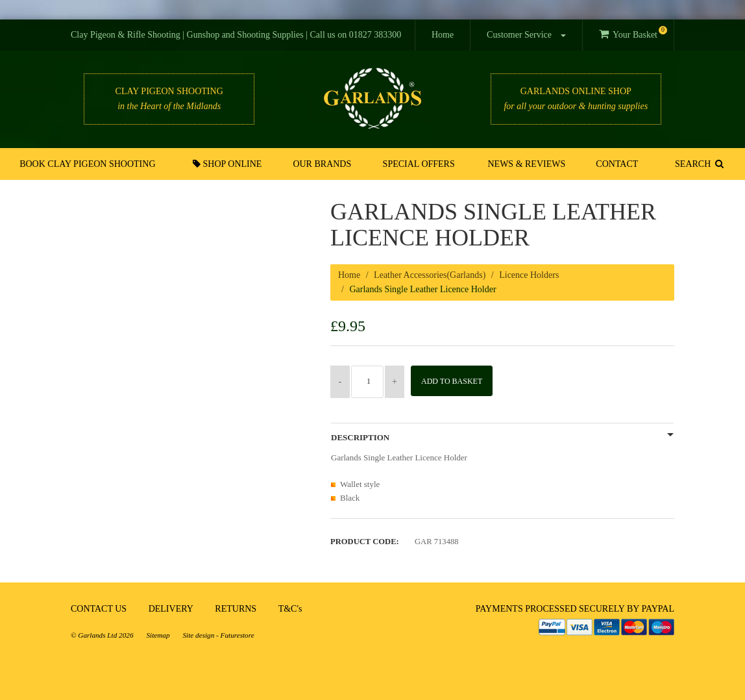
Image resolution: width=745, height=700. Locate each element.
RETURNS (236, 609)
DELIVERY (171, 609)
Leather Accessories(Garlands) (430, 275)
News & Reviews (526, 164)
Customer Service (526, 35)
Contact (614, 164)
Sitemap (158, 635)
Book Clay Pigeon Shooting (91, 164)
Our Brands (325, 164)
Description (360, 438)
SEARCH (696, 164)
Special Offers (420, 164)
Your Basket (633, 33)
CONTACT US (99, 609)
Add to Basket (456, 381)
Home (443, 35)
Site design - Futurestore (219, 635)
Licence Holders (529, 275)
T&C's (290, 609)
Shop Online (232, 164)
